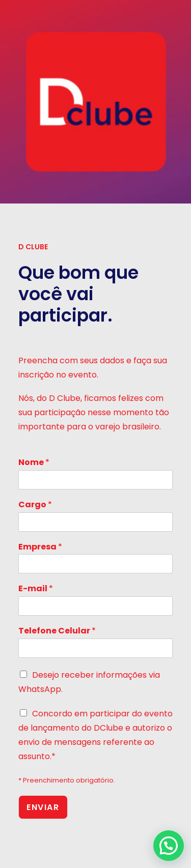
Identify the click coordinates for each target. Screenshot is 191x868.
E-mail (36, 589)
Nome (34, 463)
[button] (169, 846)
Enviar (43, 807)
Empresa (40, 547)
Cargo (35, 505)
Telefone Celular (57, 631)
